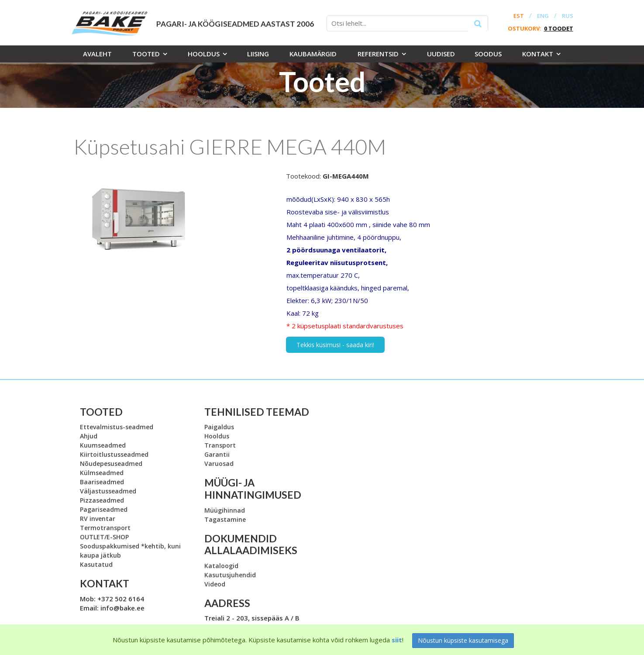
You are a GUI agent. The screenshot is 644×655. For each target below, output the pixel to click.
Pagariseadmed (104, 509)
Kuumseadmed (103, 445)
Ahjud (89, 436)
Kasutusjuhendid (230, 575)
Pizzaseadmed (102, 500)
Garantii (217, 454)
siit (397, 640)
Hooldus (204, 54)
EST (519, 16)
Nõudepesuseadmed (111, 464)
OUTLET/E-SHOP (104, 537)
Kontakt (538, 54)
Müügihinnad (225, 510)
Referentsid (378, 54)
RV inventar (98, 519)
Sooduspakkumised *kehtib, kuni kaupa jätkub (130, 551)
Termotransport (105, 528)
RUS (568, 16)
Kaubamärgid (313, 54)
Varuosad (219, 464)
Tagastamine (225, 519)
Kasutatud (96, 564)
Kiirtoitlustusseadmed (114, 454)
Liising (258, 54)
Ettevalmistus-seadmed (117, 427)
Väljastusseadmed (108, 491)
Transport (220, 445)
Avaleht (97, 54)
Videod (215, 584)
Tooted (146, 54)
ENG (543, 16)
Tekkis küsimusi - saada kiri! (335, 345)
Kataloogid (221, 566)
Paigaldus (219, 427)
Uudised (441, 54)
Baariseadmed (102, 482)
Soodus (488, 54)
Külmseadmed (102, 473)
